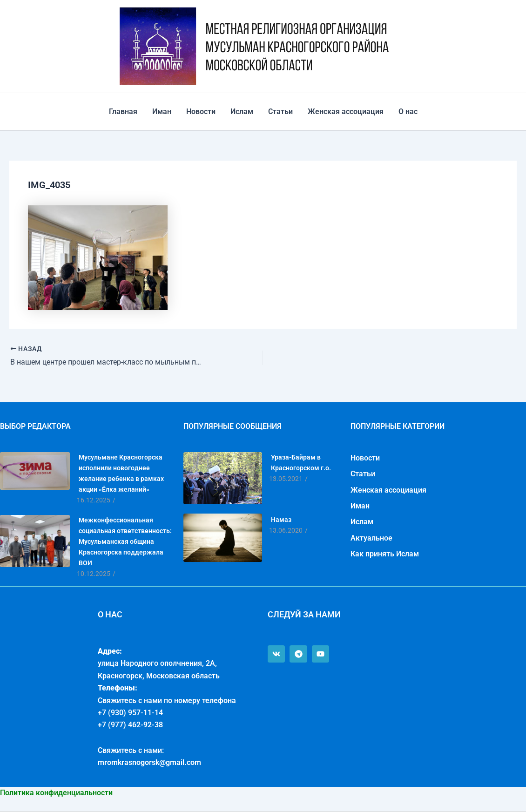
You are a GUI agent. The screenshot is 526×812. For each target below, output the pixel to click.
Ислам (242, 112)
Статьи (280, 112)
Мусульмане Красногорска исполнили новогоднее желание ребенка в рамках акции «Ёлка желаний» (121, 473)
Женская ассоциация (346, 112)
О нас (408, 112)
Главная (123, 112)
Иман (162, 112)
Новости (201, 112)
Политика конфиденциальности (56, 793)
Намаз (281, 520)
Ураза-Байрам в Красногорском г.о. (301, 463)
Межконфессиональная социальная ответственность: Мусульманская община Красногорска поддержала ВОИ (125, 541)
